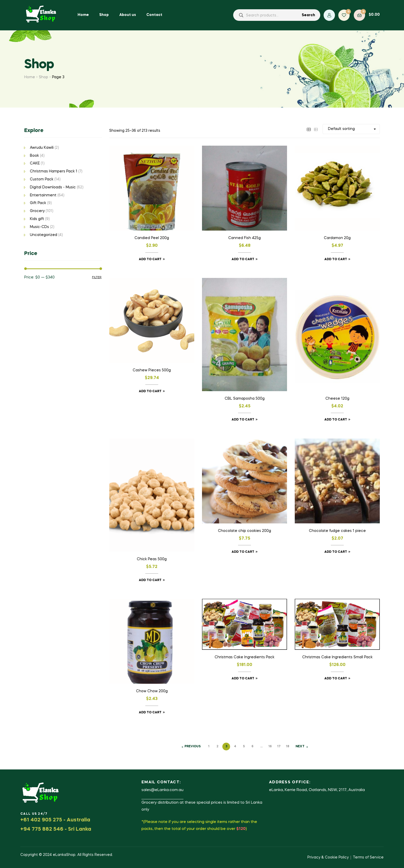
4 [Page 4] (235, 747)
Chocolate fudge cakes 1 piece (337, 531)
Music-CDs (39, 227)
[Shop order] (351, 129)
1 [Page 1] (209, 747)
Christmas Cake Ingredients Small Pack (337, 657)
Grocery (37, 211)
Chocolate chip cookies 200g (245, 531)
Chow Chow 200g (152, 691)
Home (30, 77)
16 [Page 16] (270, 747)
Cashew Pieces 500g (152, 370)
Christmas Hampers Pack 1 (54, 171)
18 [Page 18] (288, 747)
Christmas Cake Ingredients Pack (245, 657)
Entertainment (43, 195)
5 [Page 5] (244, 747)
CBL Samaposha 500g (245, 399)
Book (34, 156)
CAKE (35, 163)
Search (308, 15)
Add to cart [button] (150, 259)
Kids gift (37, 219)
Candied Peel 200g (152, 238)
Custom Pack (42, 179)
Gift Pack (38, 203)
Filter (97, 277)
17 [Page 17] (279, 747)
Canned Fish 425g (245, 238)
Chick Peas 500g (152, 559)
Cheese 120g (337, 399)
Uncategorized (44, 235)
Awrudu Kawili (42, 148)
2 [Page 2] (217, 747)
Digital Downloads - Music (53, 187)
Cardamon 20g (337, 238)
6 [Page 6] (252, 747)
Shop (44, 77)
